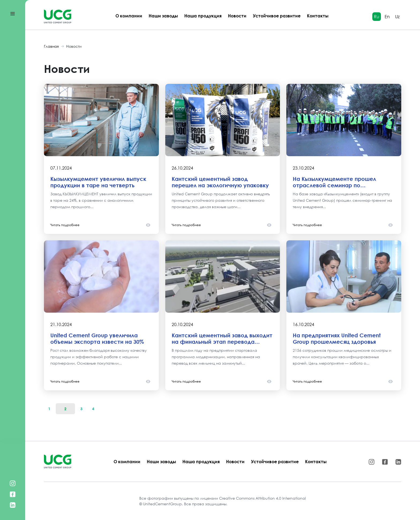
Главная (51, 46)
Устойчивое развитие (277, 16)
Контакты (318, 16)
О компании (129, 16)
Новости (237, 16)
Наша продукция (203, 16)
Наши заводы (163, 16)
